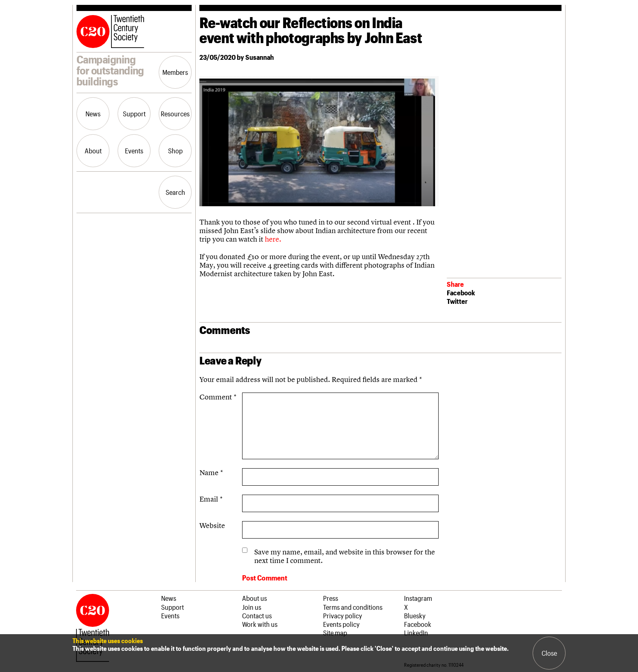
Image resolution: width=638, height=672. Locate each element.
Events (134, 151)
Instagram (418, 598)
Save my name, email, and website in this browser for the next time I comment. (345, 556)
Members (175, 72)
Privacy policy (343, 615)
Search (175, 192)
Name (211, 472)
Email (211, 499)
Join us (252, 607)
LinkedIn (416, 633)
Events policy (341, 624)
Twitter (457, 301)
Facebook (461, 292)
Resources (175, 113)
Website (212, 525)
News (93, 113)
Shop (175, 151)
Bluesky (415, 615)
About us (255, 598)
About (93, 151)
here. (273, 239)
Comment (218, 397)
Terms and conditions (353, 607)
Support (134, 113)
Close (549, 653)
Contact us (257, 615)
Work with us (260, 624)
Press (331, 598)
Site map (335, 633)
